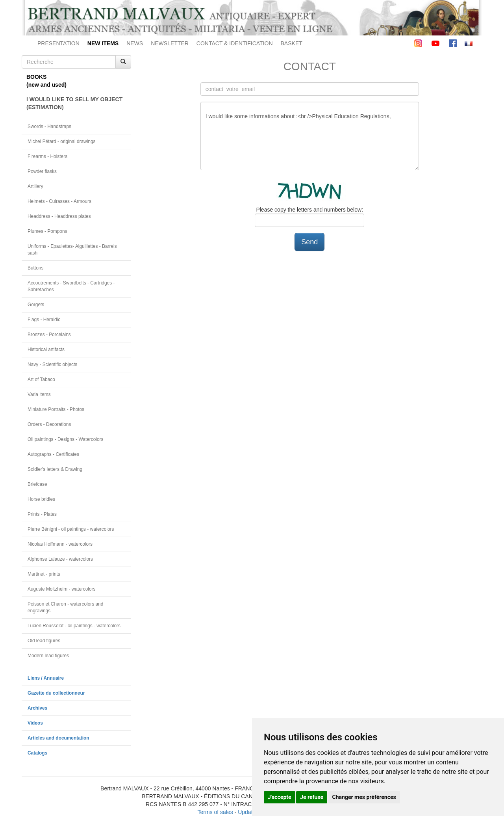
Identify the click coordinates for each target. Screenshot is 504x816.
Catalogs (37, 753)
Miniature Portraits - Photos (56, 409)
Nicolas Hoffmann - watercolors (60, 544)
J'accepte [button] (280, 797)
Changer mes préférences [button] (364, 797)
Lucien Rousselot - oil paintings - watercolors (74, 626)
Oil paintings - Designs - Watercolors (66, 439)
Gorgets (36, 305)
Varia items (39, 394)
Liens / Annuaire (46, 678)
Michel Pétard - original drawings (62, 141)
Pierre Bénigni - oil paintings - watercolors (71, 529)
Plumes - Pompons (47, 231)
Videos (35, 723)
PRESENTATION (58, 43)
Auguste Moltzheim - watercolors (61, 589)
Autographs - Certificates (53, 454)
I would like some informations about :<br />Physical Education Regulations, (310, 136)
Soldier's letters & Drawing (55, 469)
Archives (37, 708)
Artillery (35, 186)
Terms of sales (215, 812)
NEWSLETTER (170, 43)
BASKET (292, 43)
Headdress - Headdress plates (59, 216)
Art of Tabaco (41, 379)
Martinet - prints (44, 574)
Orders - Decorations (49, 424)
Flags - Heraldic (44, 320)
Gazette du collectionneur (56, 693)
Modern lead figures (48, 656)
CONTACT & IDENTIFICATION (235, 43)
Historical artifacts (46, 349)
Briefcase (37, 484)
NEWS (135, 43)
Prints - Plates (42, 514)
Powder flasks (42, 171)
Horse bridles (41, 499)
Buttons (35, 268)
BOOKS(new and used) (46, 81)
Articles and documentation (58, 738)
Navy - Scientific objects (52, 364)
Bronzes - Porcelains (49, 335)
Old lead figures (44, 641)
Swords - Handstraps (49, 126)
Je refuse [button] (312, 797)
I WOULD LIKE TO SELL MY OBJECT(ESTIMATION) (74, 103)
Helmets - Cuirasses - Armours (59, 201)
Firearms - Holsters (47, 156)
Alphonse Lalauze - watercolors (60, 559)
